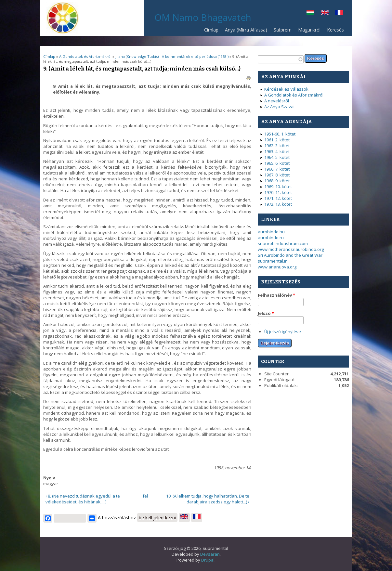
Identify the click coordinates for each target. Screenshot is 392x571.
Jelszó (266, 313)
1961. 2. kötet (277, 140)
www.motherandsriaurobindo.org (291, 249)
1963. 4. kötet (277, 151)
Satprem (281, 31)
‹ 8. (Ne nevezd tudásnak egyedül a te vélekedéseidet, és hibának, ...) (83, 499)
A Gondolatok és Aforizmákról (85, 56)
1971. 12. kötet (278, 198)
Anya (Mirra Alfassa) (246, 30)
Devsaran (210, 554)
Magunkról (309, 30)
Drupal (208, 560)
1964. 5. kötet (277, 157)
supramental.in (273, 261)
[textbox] (281, 59)
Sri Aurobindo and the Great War (290, 255)
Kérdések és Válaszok (286, 89)
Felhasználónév (276, 295)
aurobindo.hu (271, 232)
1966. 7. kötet (277, 169)
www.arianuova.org (277, 267)
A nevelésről (277, 101)
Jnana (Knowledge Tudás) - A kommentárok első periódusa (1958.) (172, 56)
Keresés (335, 30)
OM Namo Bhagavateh (203, 17)
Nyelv (49, 478)
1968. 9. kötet (277, 181)
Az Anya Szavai (279, 107)
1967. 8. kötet (277, 175)
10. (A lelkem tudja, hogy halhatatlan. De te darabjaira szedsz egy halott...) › (208, 499)
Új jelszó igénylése (283, 331)
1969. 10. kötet (278, 187)
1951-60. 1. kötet (280, 134)
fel (145, 496)
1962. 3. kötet (277, 146)
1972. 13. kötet (278, 204)
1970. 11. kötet (278, 192)
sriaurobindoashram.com (283, 243)
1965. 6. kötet (277, 163)
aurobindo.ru (271, 238)
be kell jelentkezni (157, 518)
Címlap (211, 30)
